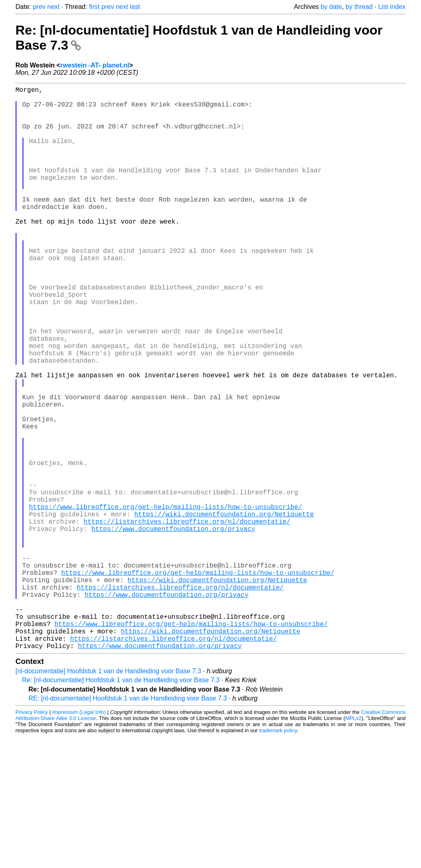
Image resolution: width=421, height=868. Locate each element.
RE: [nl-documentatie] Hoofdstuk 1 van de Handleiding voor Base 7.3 (128, 823)
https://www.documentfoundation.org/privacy (173, 628)
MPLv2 (354, 843)
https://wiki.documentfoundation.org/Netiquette (224, 610)
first (94, 7)
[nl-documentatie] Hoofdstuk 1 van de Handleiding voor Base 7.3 (108, 796)
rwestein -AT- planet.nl (95, 65)
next (53, 7)
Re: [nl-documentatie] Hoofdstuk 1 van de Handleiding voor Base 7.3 (121, 805)
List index (392, 7)
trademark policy (278, 856)
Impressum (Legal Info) (79, 837)
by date (331, 7)
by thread (359, 7)
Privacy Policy (32, 837)
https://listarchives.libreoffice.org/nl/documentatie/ (187, 619)
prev (39, 7)
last (135, 7)
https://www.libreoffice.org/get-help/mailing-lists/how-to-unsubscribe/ (165, 601)
